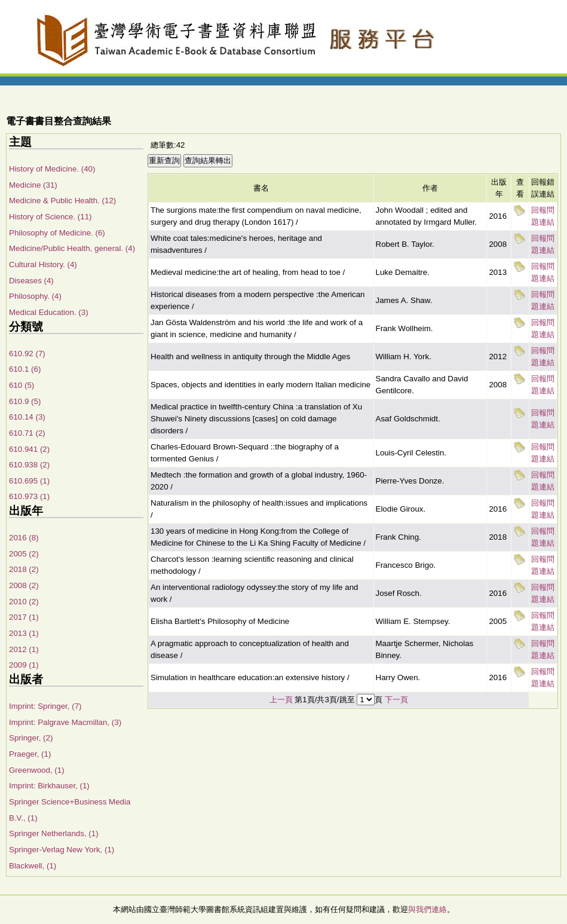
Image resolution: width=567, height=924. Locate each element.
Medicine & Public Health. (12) (62, 201)
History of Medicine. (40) (52, 169)
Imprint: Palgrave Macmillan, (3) (65, 722)
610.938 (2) (29, 465)
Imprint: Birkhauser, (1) (49, 786)
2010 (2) (24, 602)
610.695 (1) (29, 481)
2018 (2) (24, 569)
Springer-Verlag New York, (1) (62, 850)
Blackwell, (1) (33, 866)
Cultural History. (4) (43, 264)
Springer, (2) (31, 738)
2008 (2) (24, 585)
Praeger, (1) (30, 754)
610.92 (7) (27, 354)
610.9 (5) (25, 401)
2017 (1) (24, 617)
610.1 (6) (25, 369)
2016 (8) (24, 538)
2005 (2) (24, 554)
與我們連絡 (427, 909)
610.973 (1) (29, 496)
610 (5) (22, 385)
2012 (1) (24, 649)
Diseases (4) (31, 281)
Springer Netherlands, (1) (54, 833)
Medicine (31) (33, 185)
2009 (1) (24, 665)
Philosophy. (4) (35, 296)
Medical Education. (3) (49, 312)
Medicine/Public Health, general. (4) (72, 248)
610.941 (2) (29, 449)
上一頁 (281, 700)
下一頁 (396, 700)
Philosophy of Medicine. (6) (57, 233)
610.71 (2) (27, 433)
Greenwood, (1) (37, 770)
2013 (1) (24, 633)
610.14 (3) (27, 417)
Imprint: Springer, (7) (45, 706)
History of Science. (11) (50, 217)
